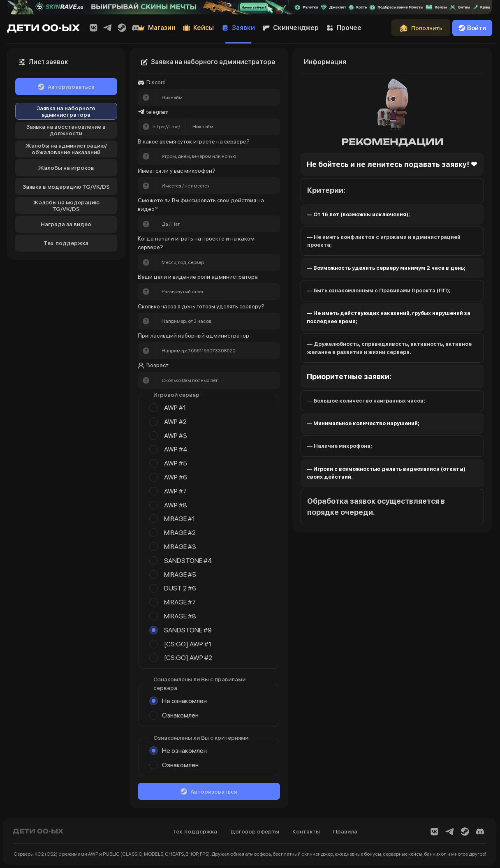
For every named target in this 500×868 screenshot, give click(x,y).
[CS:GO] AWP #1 (188, 644)
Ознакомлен (180, 715)
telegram (153, 112)
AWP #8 (176, 505)
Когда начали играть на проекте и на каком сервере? (197, 243)
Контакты (306, 831)
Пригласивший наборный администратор (193, 336)
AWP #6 (176, 477)
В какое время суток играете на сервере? (194, 141)
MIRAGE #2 (180, 533)
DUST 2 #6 (180, 588)
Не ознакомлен (184, 701)
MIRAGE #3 (180, 547)
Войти (472, 28)
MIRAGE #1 (179, 519)
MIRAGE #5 (180, 575)
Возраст (153, 365)
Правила (345, 831)
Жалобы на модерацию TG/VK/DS (66, 206)
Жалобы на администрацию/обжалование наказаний (66, 149)
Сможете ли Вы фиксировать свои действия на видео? (201, 205)
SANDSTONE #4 (188, 561)
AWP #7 (175, 491)
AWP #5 (176, 463)
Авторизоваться (66, 87)
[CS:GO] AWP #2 (188, 658)
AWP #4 (176, 449)
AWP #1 (175, 408)
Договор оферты (255, 831)
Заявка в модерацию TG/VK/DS (66, 187)
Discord (152, 82)
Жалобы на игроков (66, 168)
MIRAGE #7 (180, 602)
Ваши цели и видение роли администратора (198, 277)
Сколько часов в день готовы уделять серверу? (201, 306)
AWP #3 (176, 436)
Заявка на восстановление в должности (66, 130)
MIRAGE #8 (180, 616)
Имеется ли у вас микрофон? (177, 171)
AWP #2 (175, 422)
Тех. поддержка (66, 243)
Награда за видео (66, 224)
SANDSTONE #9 (188, 630)
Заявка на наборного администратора (66, 111)
